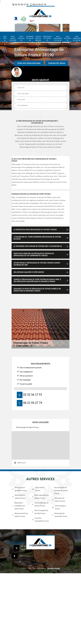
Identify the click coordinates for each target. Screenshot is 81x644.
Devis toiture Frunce (38, 489)
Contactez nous (57, 63)
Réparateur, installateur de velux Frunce (19, 506)
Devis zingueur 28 (21, 38)
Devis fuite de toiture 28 (5, 40)
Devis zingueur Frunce (59, 507)
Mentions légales (54, 568)
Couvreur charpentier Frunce (40, 519)
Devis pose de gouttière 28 (13, 39)
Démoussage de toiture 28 (47, 38)
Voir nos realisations (29, 63)
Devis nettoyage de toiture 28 (68, 39)
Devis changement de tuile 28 (58, 38)
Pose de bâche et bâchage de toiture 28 (38, 41)
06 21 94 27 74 (38, 4)
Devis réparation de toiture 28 (77, 39)
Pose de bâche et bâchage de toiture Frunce (60, 490)
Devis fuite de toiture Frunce (19, 497)
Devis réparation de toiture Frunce (40, 497)
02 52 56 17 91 (20, 4)
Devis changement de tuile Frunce (40, 512)
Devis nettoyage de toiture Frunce (40, 504)
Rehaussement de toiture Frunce (20, 515)
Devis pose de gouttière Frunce (20, 489)
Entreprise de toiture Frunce (59, 500)
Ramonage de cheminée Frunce (60, 515)
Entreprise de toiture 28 (30, 38)
